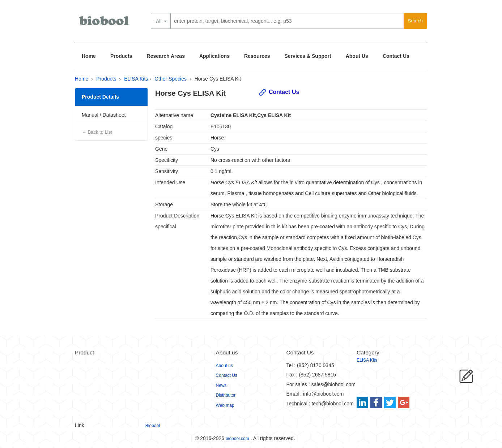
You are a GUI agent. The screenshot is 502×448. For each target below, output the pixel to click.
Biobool (153, 426)
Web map (225, 405)
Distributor (226, 395)
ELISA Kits (136, 79)
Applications (214, 56)
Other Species (171, 79)
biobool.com (237, 439)
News (221, 385)
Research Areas (166, 56)
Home (89, 56)
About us (224, 366)
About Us (357, 56)
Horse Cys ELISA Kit (218, 79)
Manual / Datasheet (104, 115)
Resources (257, 56)
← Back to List (97, 132)
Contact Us (396, 56)
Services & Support (308, 56)
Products (121, 56)
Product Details (100, 97)
